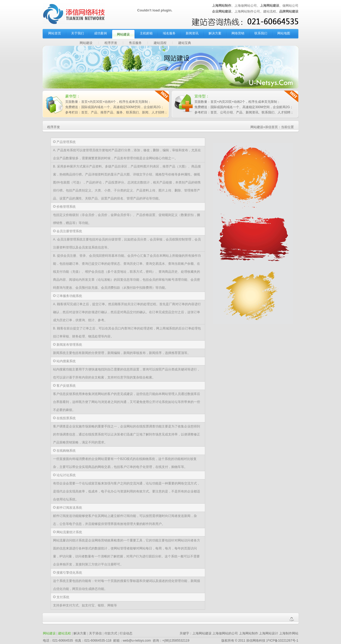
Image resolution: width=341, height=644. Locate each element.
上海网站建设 (202, 633)
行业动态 (126, 633)
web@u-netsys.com (137, 641)
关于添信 (95, 633)
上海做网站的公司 (225, 633)
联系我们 (261, 33)
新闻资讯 (192, 33)
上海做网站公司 (246, 6)
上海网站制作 (249, 633)
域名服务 (169, 33)
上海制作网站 (289, 633)
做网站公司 (290, 6)
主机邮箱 (146, 33)
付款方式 (111, 633)
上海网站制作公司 (247, 11)
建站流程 (270, 11)
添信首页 (271, 127)
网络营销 (238, 33)
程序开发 (111, 43)
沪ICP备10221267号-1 (282, 641)
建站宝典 (185, 43)
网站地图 (284, 33)
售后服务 (135, 43)
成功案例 (100, 33)
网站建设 (123, 34)
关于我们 (78, 33)
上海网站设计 (269, 633)
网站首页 (55, 33)
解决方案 (215, 33)
